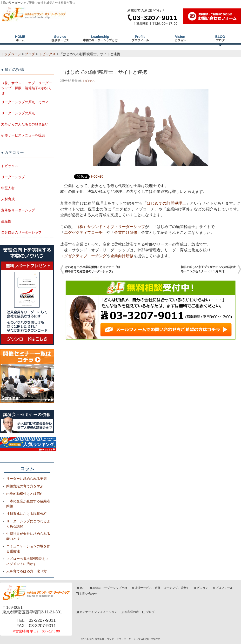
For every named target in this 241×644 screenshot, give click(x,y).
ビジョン (202, 588)
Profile (140, 38)
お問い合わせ (88, 594)
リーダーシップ (13, 177)
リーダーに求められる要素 (27, 479)
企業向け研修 (126, 232)
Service (60, 38)
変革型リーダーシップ (18, 210)
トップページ (11, 54)
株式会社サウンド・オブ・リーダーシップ (118, 639)
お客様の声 (132, 612)
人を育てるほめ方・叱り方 (27, 571)
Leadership (100, 38)
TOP (82, 588)
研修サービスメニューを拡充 (23, 135)
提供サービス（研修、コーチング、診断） (162, 588)
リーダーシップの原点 (18, 113)
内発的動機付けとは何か (25, 494)
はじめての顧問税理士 (166, 203)
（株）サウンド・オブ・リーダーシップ (110, 227)
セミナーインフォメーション (98, 612)
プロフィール (224, 588)
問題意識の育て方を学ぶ (25, 486)
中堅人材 (8, 188)
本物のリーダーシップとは (110, 588)
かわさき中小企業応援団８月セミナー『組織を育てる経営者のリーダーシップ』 (93, 269)
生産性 (6, 221)
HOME (20, 38)
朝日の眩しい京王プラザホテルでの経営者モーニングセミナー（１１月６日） (208, 269)
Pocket (97, 176)
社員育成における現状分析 (27, 514)
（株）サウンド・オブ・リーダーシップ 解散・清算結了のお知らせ (27, 88)
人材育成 (8, 199)
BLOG (220, 38)
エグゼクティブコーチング (83, 256)
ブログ (30, 54)
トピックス (47, 54)
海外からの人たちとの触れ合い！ (27, 124)
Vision (180, 38)
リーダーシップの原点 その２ (25, 102)
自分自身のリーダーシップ (21, 232)
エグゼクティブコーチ (83, 232)
